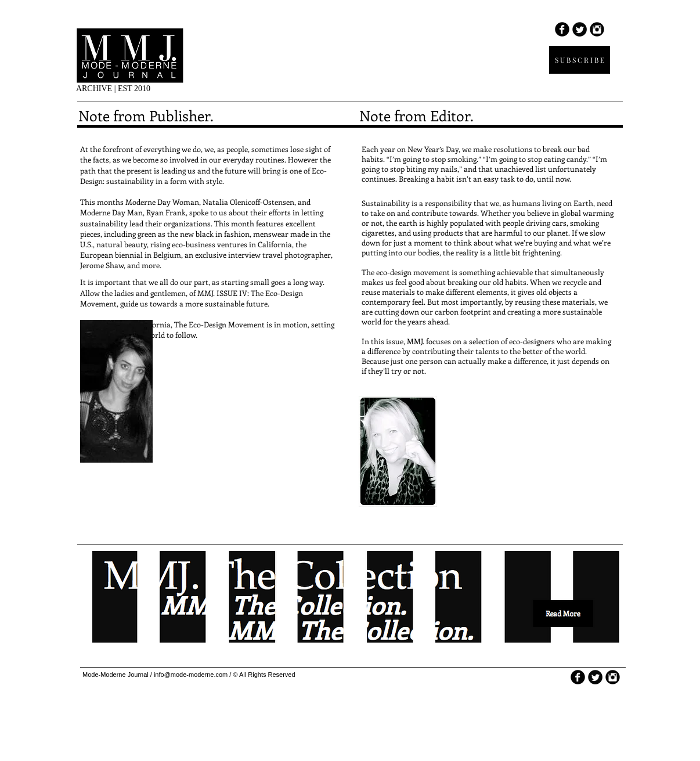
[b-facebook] (562, 29)
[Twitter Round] (580, 29)
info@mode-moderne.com (191, 675)
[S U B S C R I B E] (580, 60)
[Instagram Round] (597, 29)
